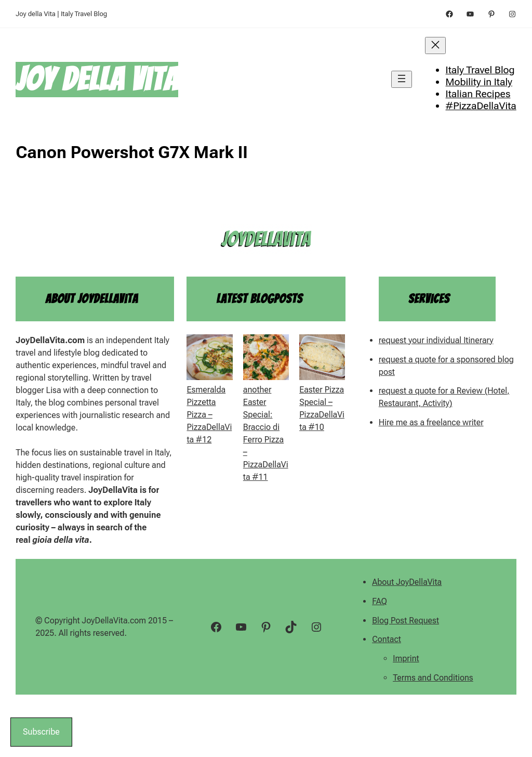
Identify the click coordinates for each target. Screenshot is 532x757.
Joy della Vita (97, 79)
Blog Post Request (405, 621)
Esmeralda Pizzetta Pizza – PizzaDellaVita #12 (209, 415)
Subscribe (41, 732)
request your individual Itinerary (436, 340)
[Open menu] (402, 79)
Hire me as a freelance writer (431, 422)
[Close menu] (435, 45)
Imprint (406, 658)
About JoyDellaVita (407, 582)
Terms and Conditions (433, 678)
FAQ (380, 601)
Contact (387, 639)
